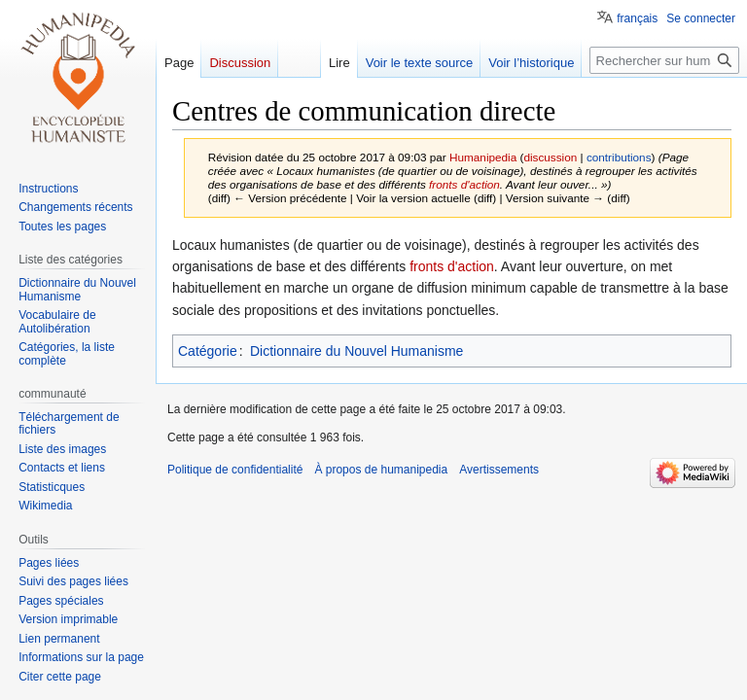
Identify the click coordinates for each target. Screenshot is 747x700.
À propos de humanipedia (381, 470)
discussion (550, 157)
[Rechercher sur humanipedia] (664, 60)
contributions (619, 157)
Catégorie (208, 351)
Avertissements (499, 470)
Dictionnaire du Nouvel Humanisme (356, 351)
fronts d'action (464, 184)
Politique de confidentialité (235, 470)
